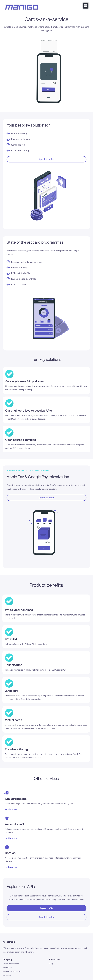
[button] (86, 6)
